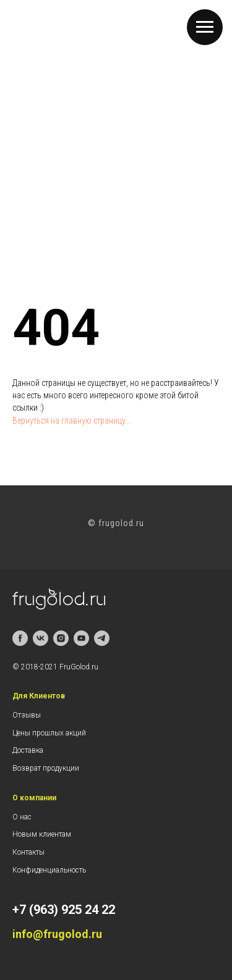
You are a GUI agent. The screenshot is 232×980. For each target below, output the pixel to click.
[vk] (41, 638)
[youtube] (81, 638)
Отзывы (27, 715)
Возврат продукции (46, 768)
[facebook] (20, 638)
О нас (22, 817)
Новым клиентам (42, 834)
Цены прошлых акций (49, 733)
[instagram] (61, 638)
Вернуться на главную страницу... (72, 421)
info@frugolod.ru (57, 934)
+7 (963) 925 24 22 (64, 910)
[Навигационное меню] (205, 27)
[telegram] (102, 638)
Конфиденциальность (49, 870)
